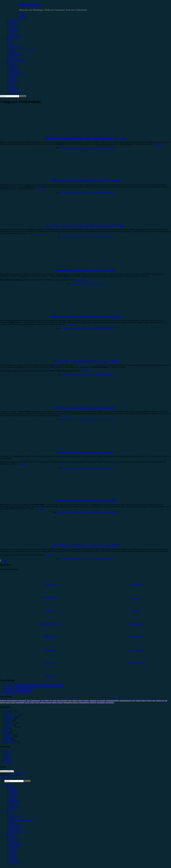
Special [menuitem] (11, 804)
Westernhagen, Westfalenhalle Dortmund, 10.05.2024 (86, 270)
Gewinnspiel (13, 28)
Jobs (6, 757)
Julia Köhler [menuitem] (13, 852)
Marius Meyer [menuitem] (14, 857)
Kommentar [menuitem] (13, 803)
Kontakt (7, 761)
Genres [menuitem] (7, 810)
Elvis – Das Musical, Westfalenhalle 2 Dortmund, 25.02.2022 (85, 545)
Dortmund (75, 701)
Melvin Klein (13, 90)
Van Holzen (76, 703)
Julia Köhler (13, 81)
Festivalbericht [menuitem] (14, 793)
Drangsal (80, 701)
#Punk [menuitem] (11, 822)
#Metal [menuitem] (11, 818)
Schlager (49, 703)
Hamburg (138, 701)
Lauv (166, 701)
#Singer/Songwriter (16, 55)
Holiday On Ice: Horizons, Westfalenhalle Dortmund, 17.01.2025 (85, 181)
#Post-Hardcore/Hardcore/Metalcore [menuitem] (21, 820)
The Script (54, 703)
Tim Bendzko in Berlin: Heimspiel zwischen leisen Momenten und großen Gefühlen (34, 684)
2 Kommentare (108, 237)
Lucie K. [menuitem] (12, 853)
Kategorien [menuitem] (8, 785)
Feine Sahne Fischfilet (125, 701)
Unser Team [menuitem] (13, 836)
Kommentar (13, 32)
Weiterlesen (159, 144)
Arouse (22, 775)
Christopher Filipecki (16, 73)
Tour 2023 (60, 703)
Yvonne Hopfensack (16, 92)
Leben (7, 729)
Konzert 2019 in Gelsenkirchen (84, 365)
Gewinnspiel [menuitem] (13, 799)
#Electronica (13, 57)
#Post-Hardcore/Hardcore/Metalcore (21, 49)
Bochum (47, 701)
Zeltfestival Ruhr (110, 703)
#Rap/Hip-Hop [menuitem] (14, 824)
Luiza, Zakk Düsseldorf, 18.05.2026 (17, 692)
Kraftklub (159, 701)
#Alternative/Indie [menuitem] (15, 816)
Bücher (7, 713)
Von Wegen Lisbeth (84, 703)
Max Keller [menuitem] (13, 859)
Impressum (8, 755)
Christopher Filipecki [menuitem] (16, 844)
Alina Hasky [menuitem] (13, 838)
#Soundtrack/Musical (16, 59)
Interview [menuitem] (12, 797)
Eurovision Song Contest (112, 701)
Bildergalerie (13, 37)
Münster (37, 703)
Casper (54, 701)
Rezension (23, 16)
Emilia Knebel (14, 75)
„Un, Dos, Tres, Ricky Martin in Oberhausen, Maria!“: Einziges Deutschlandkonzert (34, 686)
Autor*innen (9, 63)
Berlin (28, 701)
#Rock (11, 41)
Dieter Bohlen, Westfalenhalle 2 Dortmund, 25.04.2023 (86, 407)
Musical (27, 703)
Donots (70, 701)
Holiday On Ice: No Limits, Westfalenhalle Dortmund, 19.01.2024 (85, 316)
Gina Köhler (13, 77)
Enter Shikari (93, 701)
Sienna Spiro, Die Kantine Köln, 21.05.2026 (20, 688)
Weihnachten (93, 703)
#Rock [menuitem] (11, 812)
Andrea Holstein (14, 69)
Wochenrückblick (10, 743)
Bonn (51, 701)
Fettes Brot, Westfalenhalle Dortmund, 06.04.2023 (86, 452)
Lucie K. (12, 82)
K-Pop (154, 701)
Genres (7, 39)
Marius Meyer (14, 86)
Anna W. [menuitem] (12, 842)
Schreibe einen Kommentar (106, 148)
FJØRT (134, 701)
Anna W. (12, 71)
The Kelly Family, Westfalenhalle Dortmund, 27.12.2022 (85, 500)
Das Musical (64, 701)
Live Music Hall (20, 703)
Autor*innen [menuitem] (9, 834)
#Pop (11, 43)
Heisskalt (144, 701)
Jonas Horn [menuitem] (13, 850)
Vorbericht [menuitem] (12, 789)
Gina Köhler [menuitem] (13, 848)
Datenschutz (9, 751)
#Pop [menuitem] (11, 814)
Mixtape (7, 731)
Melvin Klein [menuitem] (13, 861)
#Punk (11, 51)
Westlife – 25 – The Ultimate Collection (18, 690)
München (32, 703)
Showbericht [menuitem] (13, 795)
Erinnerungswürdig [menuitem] (15, 806)
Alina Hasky (13, 67)
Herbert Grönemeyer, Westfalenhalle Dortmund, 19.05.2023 (86, 361)
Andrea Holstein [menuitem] (14, 840)
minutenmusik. (30, 4)
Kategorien (23, 14)
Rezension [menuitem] (12, 787)
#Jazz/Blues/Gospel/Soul (17, 61)
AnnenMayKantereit (12, 701)
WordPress (12, 775)
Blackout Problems (35, 701)
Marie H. (12, 84)
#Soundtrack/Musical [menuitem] (16, 830)
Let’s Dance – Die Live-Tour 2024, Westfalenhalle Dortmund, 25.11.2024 (86, 225)
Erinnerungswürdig (15, 35)
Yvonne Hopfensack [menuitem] (16, 863)
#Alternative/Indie (15, 45)
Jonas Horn (13, 79)
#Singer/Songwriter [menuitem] (16, 826)
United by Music (68, 703)
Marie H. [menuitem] (12, 855)
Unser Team (13, 65)
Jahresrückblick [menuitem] (14, 801)
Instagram (149, 701)
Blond (42, 701)
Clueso (59, 701)
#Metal (11, 47)
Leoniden (2, 703)
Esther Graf (103, 701)
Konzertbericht (14, 20)
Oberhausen (43, 703)
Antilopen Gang (22, 701)
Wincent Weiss (101, 703)
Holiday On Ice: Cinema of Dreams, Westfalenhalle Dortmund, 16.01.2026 (85, 138)
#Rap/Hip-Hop (14, 53)
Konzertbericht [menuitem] (14, 791)
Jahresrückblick (14, 30)
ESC (98, 701)
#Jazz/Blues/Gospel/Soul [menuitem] (17, 832)
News (6, 733)
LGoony (8, 703)
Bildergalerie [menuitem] (13, 808)
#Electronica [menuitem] (13, 828)
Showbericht (13, 24)
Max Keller (13, 88)
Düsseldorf (86, 701)
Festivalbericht (14, 22)
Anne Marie (3, 701)
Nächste (5, 561)
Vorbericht (23, 18)
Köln (163, 701)
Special (11, 33)
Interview (12, 26)
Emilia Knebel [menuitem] (14, 846)
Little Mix (13, 703)
